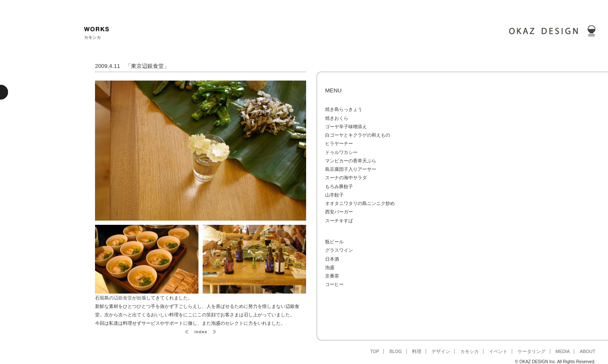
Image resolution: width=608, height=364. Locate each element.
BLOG (396, 351)
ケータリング (532, 351)
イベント (498, 351)
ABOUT (588, 351)
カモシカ (470, 351)
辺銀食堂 (123, 298)
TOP (375, 351)
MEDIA (563, 351)
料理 (417, 351)
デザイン (441, 351)
